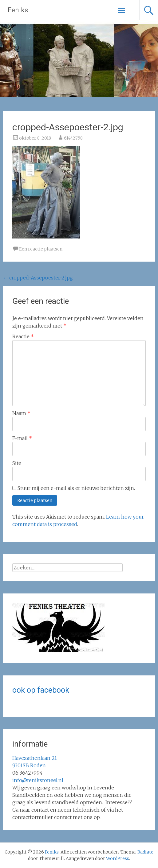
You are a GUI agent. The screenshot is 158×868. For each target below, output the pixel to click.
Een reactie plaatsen (41, 249)
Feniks (18, 10)
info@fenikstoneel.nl (38, 780)
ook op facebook (41, 690)
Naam (21, 413)
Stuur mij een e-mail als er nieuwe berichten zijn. (76, 488)
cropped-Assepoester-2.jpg (38, 278)
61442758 (73, 138)
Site (17, 463)
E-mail (22, 438)
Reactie (23, 336)
